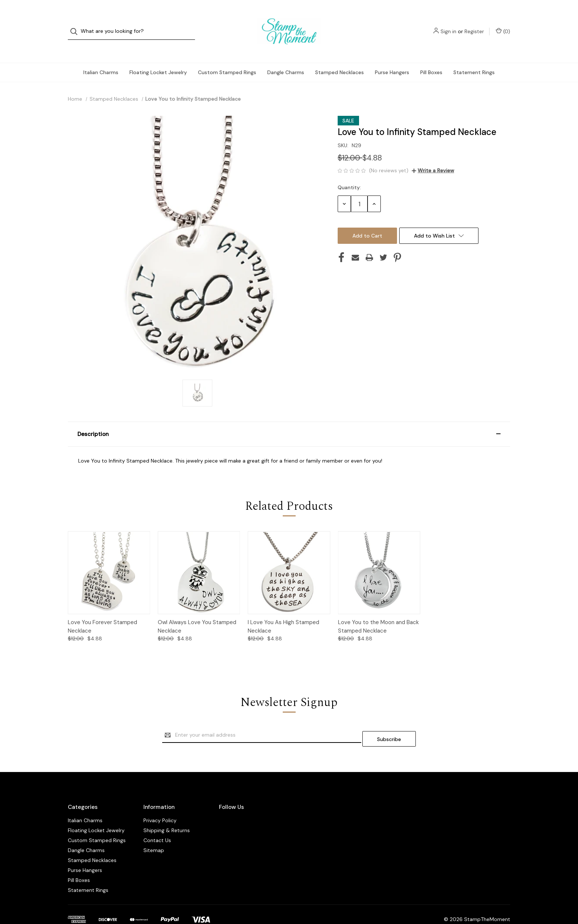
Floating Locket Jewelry (158, 58)
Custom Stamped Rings (227, 58)
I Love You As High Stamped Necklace (283, 612)
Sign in (448, 24)
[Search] (76, 24)
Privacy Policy (160, 802)
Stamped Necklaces (340, 58)
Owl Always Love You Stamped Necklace (197, 612)
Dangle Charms (286, 58)
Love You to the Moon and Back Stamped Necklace (378, 612)
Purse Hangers (392, 58)
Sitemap (154, 832)
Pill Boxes (431, 58)
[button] (289, 419)
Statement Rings (474, 58)
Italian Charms (101, 58)
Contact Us (157, 822)
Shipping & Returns (167, 812)
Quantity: (349, 173)
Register (474, 24)
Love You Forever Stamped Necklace (102, 612)
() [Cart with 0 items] (503, 24)
